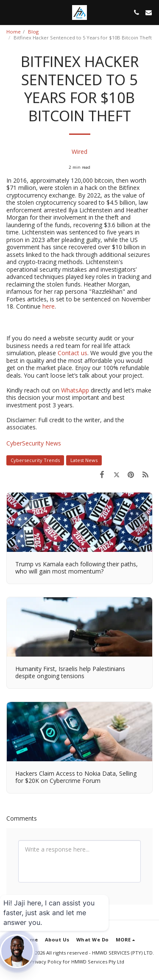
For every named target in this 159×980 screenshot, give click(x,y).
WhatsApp (76, 390)
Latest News (84, 460)
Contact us (72, 353)
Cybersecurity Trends (35, 460)
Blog (33, 32)
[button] (9, 12)
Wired (79, 152)
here (49, 306)
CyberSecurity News (34, 443)
